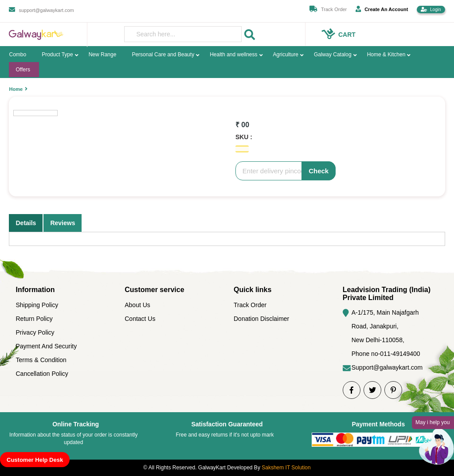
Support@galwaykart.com (387, 367)
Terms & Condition (41, 360)
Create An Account (382, 9)
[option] (148, 97)
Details (26, 223)
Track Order (334, 9)
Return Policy (34, 319)
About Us (137, 305)
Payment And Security (46, 346)
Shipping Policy (37, 305)
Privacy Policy (35, 332)
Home (16, 89)
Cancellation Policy (42, 374)
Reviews (63, 223)
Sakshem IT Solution (286, 468)
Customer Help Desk (35, 460)
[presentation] (183, 34)
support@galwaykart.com (46, 10)
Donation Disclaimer (261, 319)
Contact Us (140, 319)
